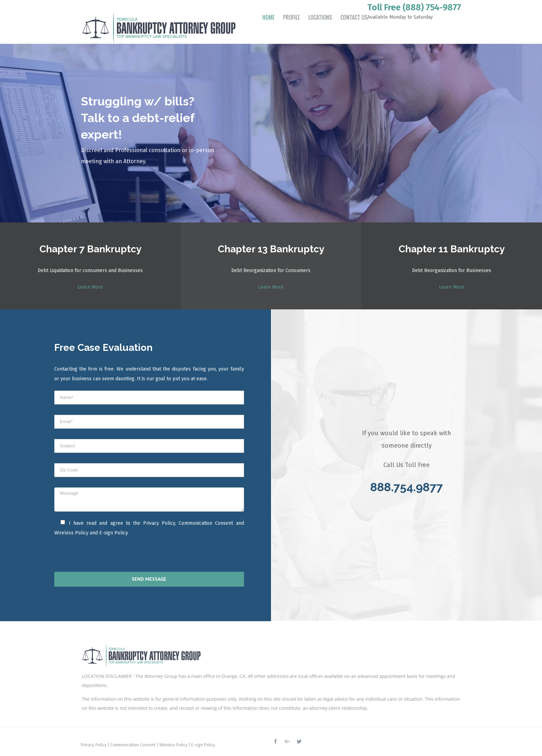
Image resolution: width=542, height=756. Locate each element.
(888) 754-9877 (432, 8)
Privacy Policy (159, 523)
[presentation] (99, 556)
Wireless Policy (71, 533)
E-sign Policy (113, 533)
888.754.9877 (406, 487)
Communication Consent (206, 523)
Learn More (90, 287)
